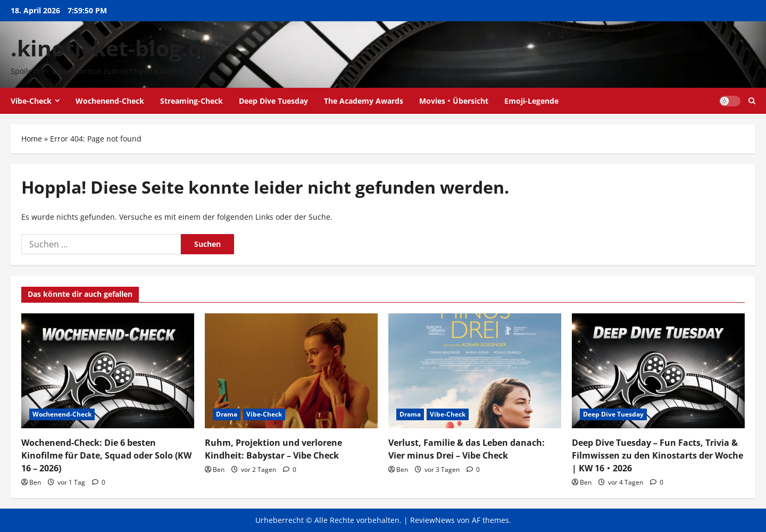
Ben (35, 482)
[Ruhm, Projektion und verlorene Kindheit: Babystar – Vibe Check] (291, 371)
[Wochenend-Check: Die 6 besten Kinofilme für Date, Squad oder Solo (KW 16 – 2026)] (108, 371)
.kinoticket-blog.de (113, 48)
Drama (227, 414)
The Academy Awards (364, 101)
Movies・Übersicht (454, 101)
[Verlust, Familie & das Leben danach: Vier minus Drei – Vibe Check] (475, 371)
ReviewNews (432, 520)
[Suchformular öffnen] (752, 101)
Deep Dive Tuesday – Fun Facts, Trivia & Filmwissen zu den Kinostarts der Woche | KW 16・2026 (657, 455)
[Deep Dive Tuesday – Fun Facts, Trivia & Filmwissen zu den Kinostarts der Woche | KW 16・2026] (658, 371)
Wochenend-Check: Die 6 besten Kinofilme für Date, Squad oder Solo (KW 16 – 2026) (106, 455)
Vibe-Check (31, 101)
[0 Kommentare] (99, 482)
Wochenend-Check (110, 101)
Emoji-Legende (531, 101)
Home (32, 139)
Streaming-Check (191, 101)
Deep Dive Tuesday (273, 101)
